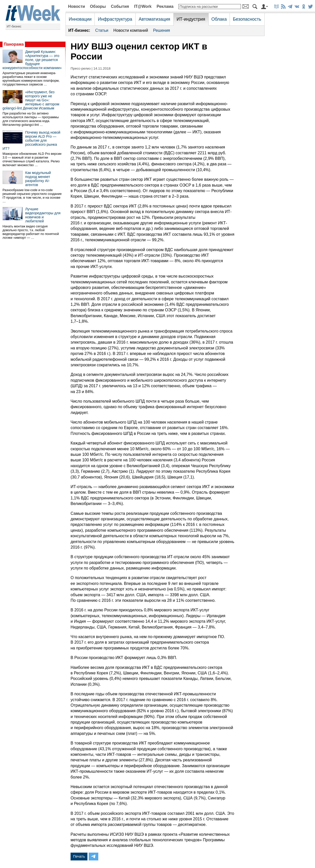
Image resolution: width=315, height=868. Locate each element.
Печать (79, 856)
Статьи (102, 30)
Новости (76, 6)
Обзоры (98, 6)
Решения (161, 30)
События (120, 6)
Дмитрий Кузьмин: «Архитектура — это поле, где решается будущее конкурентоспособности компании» (32, 60)
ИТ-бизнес (14, 26)
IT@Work (143, 6)
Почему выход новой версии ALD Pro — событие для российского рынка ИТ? (31, 140)
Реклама (165, 6)
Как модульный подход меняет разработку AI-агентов (38, 179)
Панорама (14, 44)
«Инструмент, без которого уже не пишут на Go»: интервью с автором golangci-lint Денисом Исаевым (31, 100)
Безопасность (247, 19)
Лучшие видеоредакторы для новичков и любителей (43, 215)
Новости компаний (131, 30)
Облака (219, 19)
